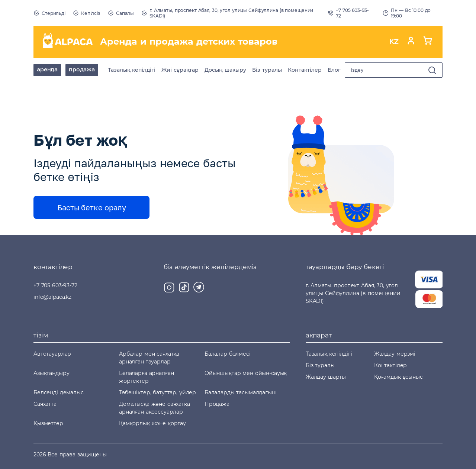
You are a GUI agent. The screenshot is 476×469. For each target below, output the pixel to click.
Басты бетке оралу (92, 207)
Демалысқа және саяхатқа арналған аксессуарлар (155, 408)
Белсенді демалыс (59, 392)
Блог (334, 70)
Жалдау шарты (326, 377)
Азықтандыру (51, 373)
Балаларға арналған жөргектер (146, 377)
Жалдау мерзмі (395, 354)
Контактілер (305, 70)
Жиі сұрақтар (180, 70)
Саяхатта (45, 404)
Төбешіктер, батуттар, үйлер (157, 392)
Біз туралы (267, 70)
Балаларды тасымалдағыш (241, 392)
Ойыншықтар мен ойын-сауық (246, 373)
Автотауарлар (52, 354)
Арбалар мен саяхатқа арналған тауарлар (149, 358)
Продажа (82, 69)
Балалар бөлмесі (228, 354)
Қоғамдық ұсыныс (398, 377)
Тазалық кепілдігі (132, 70)
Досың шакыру (225, 70)
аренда (47, 69)
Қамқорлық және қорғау (152, 423)
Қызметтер (48, 423)
